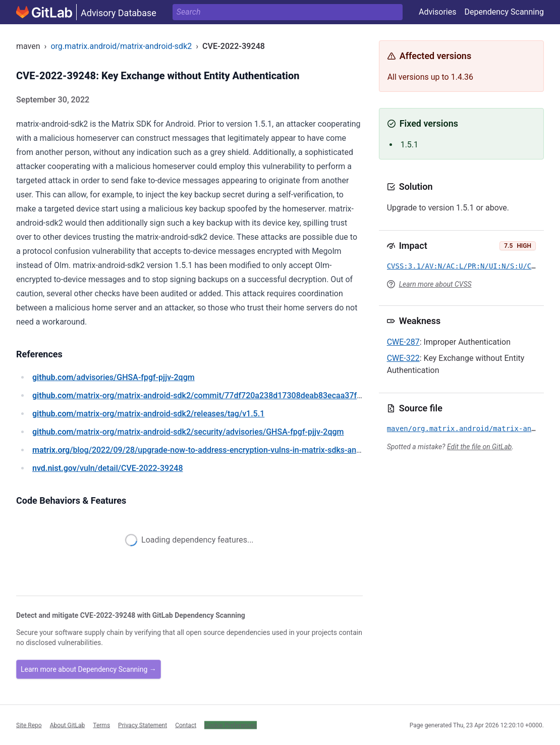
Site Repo (29, 725)
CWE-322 (403, 358)
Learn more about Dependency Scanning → (89, 669)
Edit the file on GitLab (479, 447)
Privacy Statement (143, 725)
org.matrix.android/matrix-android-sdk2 (121, 46)
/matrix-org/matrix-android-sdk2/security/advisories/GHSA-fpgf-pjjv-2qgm (188, 432)
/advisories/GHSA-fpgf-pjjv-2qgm (114, 377)
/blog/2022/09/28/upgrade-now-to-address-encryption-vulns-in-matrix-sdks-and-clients (210, 450)
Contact (186, 725)
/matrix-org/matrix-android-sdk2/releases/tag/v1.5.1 (148, 414)
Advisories (438, 12)
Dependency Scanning (504, 12)
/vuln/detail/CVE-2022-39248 (107, 468)
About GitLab (68, 725)
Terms (101, 725)
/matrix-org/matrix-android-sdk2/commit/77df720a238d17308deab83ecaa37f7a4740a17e (217, 395)
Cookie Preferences (231, 725)
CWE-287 (403, 342)
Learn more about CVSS (435, 284)
